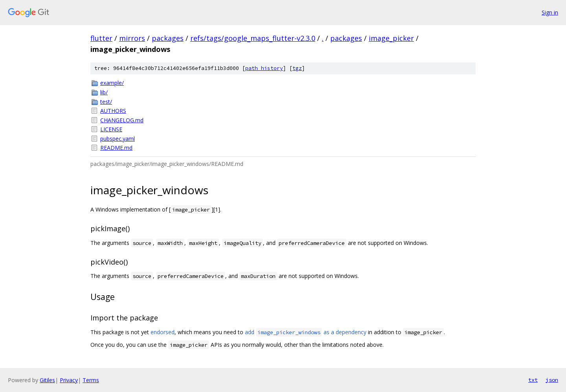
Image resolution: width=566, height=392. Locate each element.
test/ (106, 102)
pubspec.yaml (118, 139)
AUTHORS (113, 111)
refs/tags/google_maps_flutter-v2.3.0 (253, 38)
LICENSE (111, 129)
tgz (297, 68)
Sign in (550, 12)
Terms (91, 380)
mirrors (132, 38)
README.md (116, 148)
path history (264, 68)
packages (168, 38)
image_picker (391, 38)
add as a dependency (306, 332)
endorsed (163, 332)
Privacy (69, 380)
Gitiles (47, 380)
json (552, 380)
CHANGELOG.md (122, 120)
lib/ (104, 92)
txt (533, 380)
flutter (101, 38)
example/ (112, 83)
